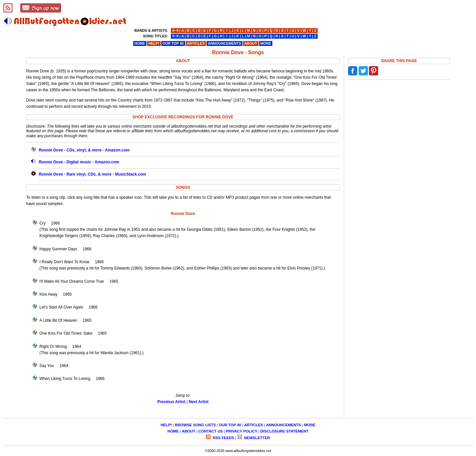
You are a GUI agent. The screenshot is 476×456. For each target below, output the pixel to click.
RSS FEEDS (223, 438)
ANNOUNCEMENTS (284, 425)
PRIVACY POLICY (241, 431)
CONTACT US (211, 431)
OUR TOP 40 (230, 425)
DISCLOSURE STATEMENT (285, 431)
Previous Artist (171, 402)
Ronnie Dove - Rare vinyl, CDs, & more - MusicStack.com (92, 174)
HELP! (166, 425)
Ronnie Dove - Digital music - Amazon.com (79, 162)
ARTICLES (254, 425)
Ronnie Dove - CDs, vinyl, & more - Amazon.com (84, 150)
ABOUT (189, 431)
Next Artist (199, 402)
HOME (173, 431)
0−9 (175, 30)
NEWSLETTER (257, 438)
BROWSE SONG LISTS (195, 425)
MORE (310, 425)
